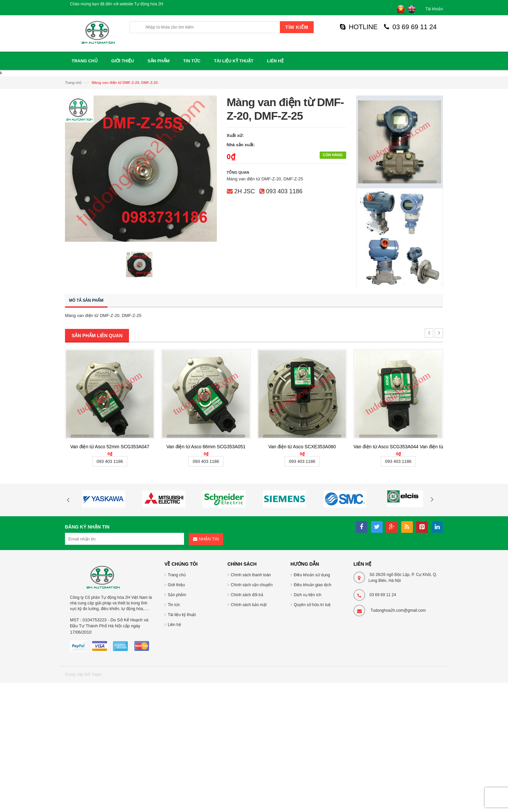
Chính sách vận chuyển (252, 585)
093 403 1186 (284, 191)
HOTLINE (359, 27)
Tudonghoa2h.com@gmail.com (398, 610)
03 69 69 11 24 (410, 27)
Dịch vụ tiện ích (308, 595)
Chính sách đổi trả (247, 595)
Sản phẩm (177, 595)
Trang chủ (73, 83)
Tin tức (174, 605)
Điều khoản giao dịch (313, 585)
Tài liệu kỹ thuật (182, 615)
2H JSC (245, 191)
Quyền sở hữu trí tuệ (312, 605)
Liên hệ (174, 625)
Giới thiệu (176, 585)
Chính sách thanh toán (251, 575)
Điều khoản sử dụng (312, 575)
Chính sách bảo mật (249, 605)
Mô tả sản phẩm (86, 300)
